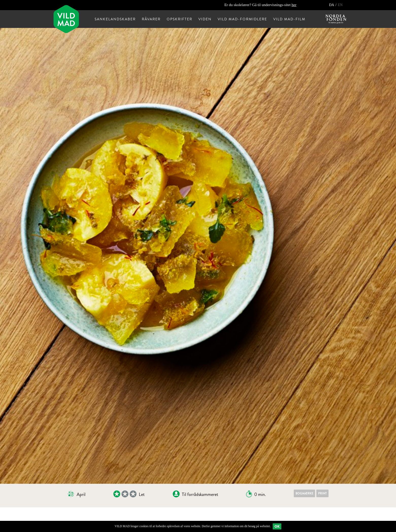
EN (340, 5)
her (294, 5)
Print (322, 493)
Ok (277, 526)
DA (332, 5)
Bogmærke (304, 493)
